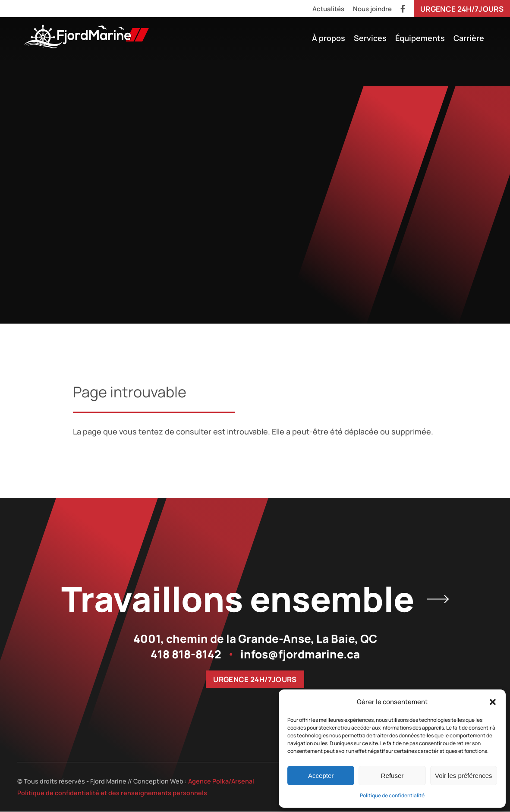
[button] (493, 702)
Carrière (469, 38)
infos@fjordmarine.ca (300, 655)
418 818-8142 (186, 655)
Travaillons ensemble (255, 599)
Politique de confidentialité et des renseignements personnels (112, 793)
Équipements (420, 38)
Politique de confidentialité (392, 795)
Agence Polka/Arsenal (221, 782)
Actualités (328, 9)
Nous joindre (372, 9)
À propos (329, 38)
